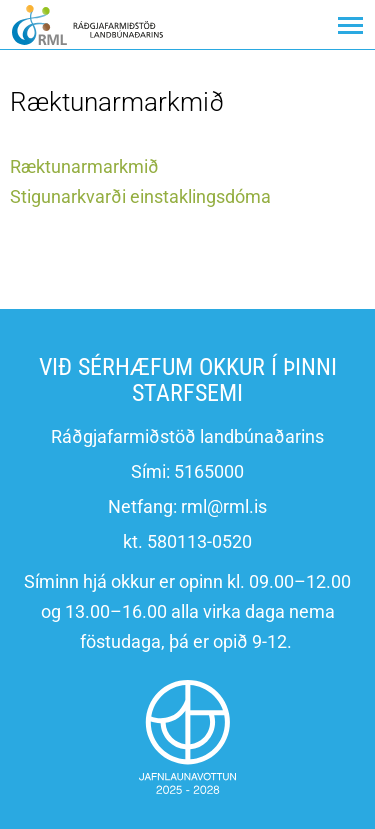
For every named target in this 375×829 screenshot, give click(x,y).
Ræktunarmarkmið (84, 166)
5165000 (209, 471)
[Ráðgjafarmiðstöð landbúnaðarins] (87, 24)
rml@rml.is (224, 506)
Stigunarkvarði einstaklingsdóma (140, 196)
